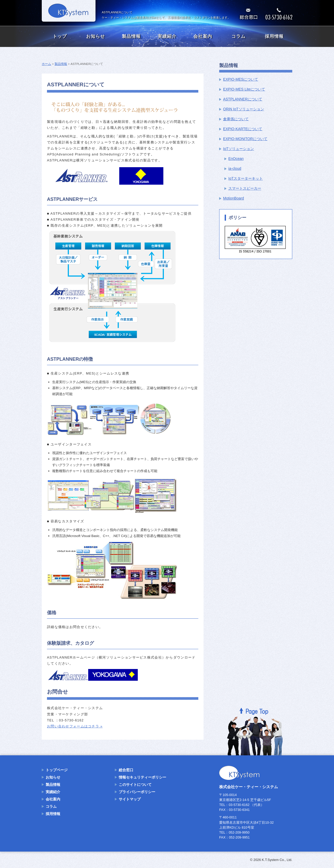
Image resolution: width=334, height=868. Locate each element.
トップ (60, 36)
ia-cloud (235, 168)
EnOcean (236, 159)
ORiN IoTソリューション (244, 109)
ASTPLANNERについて (243, 99)
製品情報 (131, 36)
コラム (238, 36)
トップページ (57, 770)
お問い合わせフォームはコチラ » (75, 726)
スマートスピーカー (245, 188)
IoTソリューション (238, 149)
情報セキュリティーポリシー (142, 777)
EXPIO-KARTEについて (243, 129)
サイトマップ (130, 799)
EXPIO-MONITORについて (245, 139)
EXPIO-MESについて (241, 79)
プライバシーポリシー (137, 792)
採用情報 (274, 36)
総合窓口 (126, 770)
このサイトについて (135, 785)
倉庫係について (236, 119)
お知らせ (96, 36)
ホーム (46, 64)
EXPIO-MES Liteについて (244, 89)
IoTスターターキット (246, 178)
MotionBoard (234, 198)
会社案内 (203, 36)
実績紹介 (167, 36)
